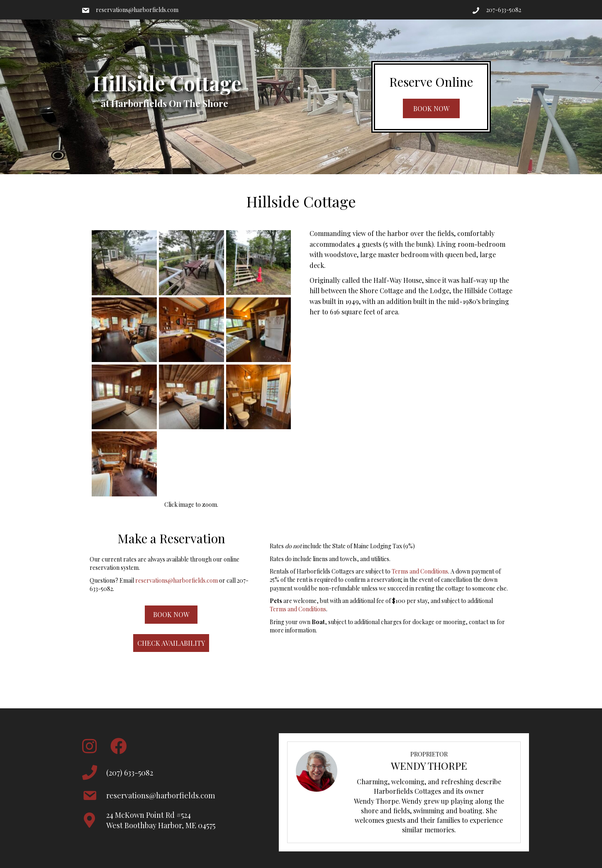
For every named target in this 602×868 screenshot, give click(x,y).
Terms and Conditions (420, 571)
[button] (431, 108)
